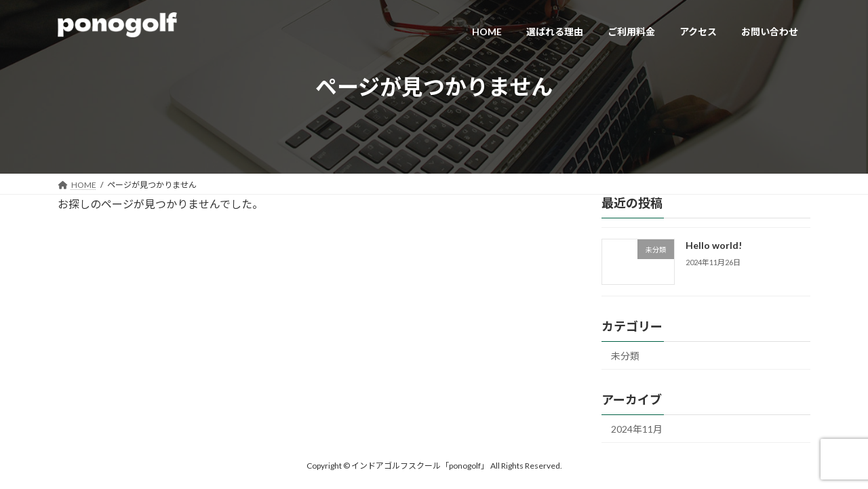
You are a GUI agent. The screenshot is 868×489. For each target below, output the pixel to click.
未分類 (625, 356)
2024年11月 (637, 429)
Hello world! (714, 245)
